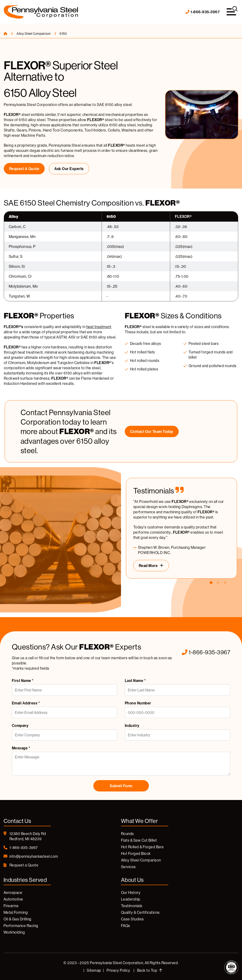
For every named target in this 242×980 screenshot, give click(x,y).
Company (20, 725)
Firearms (11, 906)
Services (128, 867)
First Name (23, 681)
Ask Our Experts (69, 169)
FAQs (126, 926)
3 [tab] (225, 583)
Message (21, 748)
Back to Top (150, 970)
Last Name (135, 681)
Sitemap (94, 970)
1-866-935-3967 (203, 12)
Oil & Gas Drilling (17, 919)
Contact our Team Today (152, 431)
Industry (132, 725)
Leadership (131, 899)
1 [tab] (211, 583)
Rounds (127, 834)
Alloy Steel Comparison (34, 34)
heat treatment (99, 327)
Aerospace (13, 892)
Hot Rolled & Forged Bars (142, 847)
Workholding (14, 932)
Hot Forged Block (136, 853)
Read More (148, 566)
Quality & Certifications (140, 912)
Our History (131, 892)
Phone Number (138, 703)
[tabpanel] (181, 528)
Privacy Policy (118, 970)
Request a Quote (24, 169)
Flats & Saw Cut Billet (139, 840)
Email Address (26, 703)
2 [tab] (218, 583)
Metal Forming (16, 912)
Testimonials (132, 906)
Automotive (13, 899)
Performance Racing (21, 926)
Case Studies (132, 919)
